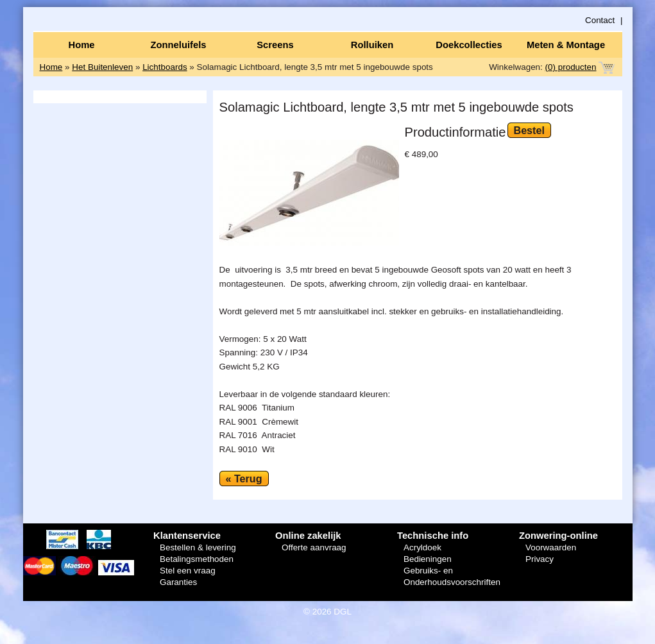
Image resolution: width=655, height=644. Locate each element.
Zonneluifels (179, 45)
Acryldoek (422, 547)
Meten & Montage (566, 45)
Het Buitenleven (102, 67)
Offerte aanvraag (314, 547)
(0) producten (571, 67)
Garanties (178, 582)
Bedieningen (428, 559)
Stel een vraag (188, 571)
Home (81, 45)
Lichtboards (165, 67)
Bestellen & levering (198, 547)
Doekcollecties (469, 45)
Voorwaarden (551, 547)
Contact (600, 20)
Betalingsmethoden (197, 559)
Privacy (540, 559)
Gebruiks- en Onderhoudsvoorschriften (452, 576)
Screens (275, 45)
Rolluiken (372, 45)
